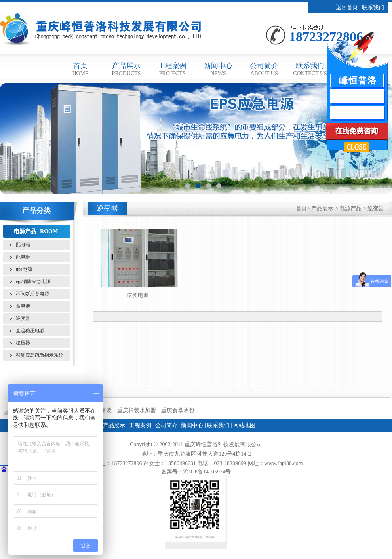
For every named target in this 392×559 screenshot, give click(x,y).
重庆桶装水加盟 (137, 410)
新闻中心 (218, 69)
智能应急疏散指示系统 (40, 355)
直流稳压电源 (30, 331)
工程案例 (172, 69)
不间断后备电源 (32, 294)
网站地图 (244, 425)
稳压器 (23, 343)
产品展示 (126, 69)
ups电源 (24, 269)
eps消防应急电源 (33, 281)
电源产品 (25, 231)
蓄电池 (23, 306)
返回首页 (347, 7)
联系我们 (373, 7)
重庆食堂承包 (178, 410)
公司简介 (264, 69)
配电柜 (23, 257)
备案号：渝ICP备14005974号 (196, 472)
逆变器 (23, 318)
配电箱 (23, 245)
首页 (80, 69)
